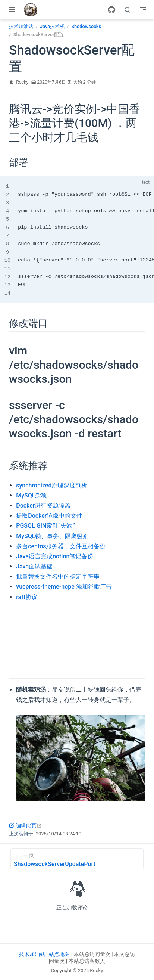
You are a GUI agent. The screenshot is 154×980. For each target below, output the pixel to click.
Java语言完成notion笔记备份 (55, 556)
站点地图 (59, 954)
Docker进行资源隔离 (43, 505)
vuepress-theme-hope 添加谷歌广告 (64, 587)
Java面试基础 (34, 566)
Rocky (22, 82)
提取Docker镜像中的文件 (49, 516)
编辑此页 (26, 825)
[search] (128, 10)
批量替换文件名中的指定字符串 (58, 576)
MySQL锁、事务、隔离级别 (52, 536)
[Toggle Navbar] (143, 10)
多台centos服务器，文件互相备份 (61, 546)
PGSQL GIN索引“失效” (45, 526)
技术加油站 (32, 954)
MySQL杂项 (32, 495)
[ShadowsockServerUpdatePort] (77, 859)
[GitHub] (111, 10)
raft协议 (27, 597)
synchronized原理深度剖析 (52, 485)
